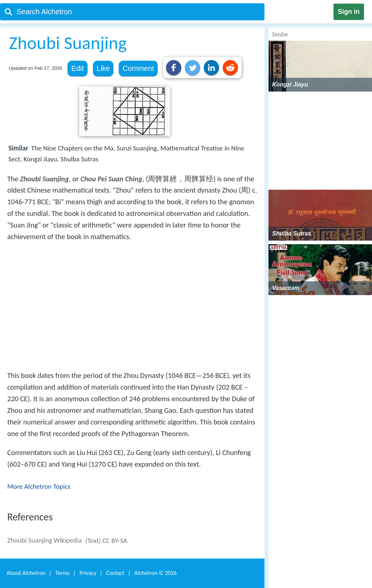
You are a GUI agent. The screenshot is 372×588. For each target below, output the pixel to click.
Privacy (88, 573)
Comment (138, 68)
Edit (77, 68)
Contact (115, 573)
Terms (62, 573)
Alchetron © (156, 573)
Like (103, 68)
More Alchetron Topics (39, 486)
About (26, 573)
